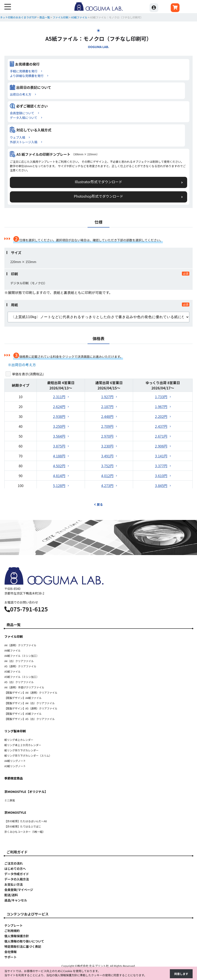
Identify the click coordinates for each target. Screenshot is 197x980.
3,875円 (59, 446)
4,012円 (107, 476)
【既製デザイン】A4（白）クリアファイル (30, 703)
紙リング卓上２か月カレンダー (23, 745)
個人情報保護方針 (17, 936)
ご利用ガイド (17, 852)
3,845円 (161, 486)
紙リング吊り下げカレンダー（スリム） (28, 755)
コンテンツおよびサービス (28, 914)
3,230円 (107, 446)
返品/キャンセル (16, 900)
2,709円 (107, 426)
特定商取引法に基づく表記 (23, 946)
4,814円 (59, 476)
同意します (181, 974)
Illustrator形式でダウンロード (99, 182)
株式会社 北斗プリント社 (93, 966)
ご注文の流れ (14, 863)
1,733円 (161, 397)
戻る (98, 504)
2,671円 (161, 436)
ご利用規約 (12, 931)
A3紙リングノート (15, 766)
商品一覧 (14, 625)
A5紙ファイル (12, 671)
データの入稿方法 (17, 879)
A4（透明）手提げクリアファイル (24, 687)
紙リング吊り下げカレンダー (21, 750)
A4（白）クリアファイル (19, 661)
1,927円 (107, 397)
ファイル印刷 (14, 636)
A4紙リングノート (15, 761)
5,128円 (59, 486)
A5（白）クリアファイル (19, 682)
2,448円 (107, 416)
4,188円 (59, 456)
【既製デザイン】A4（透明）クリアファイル (31, 692)
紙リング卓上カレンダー (19, 740)
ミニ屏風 (10, 800)
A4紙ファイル (12, 650)
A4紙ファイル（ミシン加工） (22, 656)
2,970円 (107, 436)
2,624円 (59, 407)
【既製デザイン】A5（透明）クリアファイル (31, 708)
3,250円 (59, 426)
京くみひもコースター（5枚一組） (25, 832)
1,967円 (161, 407)
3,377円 (161, 466)
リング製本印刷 (15, 731)
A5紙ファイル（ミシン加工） (22, 677)
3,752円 (107, 466)
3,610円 (161, 476)
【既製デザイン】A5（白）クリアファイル (30, 719)
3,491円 (107, 456)
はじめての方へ (15, 869)
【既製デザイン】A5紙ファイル (23, 714)
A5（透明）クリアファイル (20, 666)
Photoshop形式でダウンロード (98, 196)
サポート (11, 957)
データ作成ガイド (17, 874)
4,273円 (107, 486)
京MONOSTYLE (15, 812)
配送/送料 (11, 895)
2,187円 (107, 407)
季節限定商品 (14, 778)
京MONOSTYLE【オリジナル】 (26, 792)
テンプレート (14, 925)
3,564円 (59, 436)
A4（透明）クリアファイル (20, 645)
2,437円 (161, 426)
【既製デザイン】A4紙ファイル (23, 698)
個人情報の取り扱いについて (24, 941)
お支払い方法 (14, 884)
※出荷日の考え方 (22, 365)
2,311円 (59, 397)
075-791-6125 (26, 609)
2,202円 (161, 416)
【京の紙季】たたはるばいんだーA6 (26, 821)
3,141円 (161, 456)
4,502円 (59, 466)
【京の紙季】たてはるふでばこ (23, 826)
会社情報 (11, 952)
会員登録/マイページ (19, 890)
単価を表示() (28, 374)
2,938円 (59, 416)
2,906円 (161, 446)
